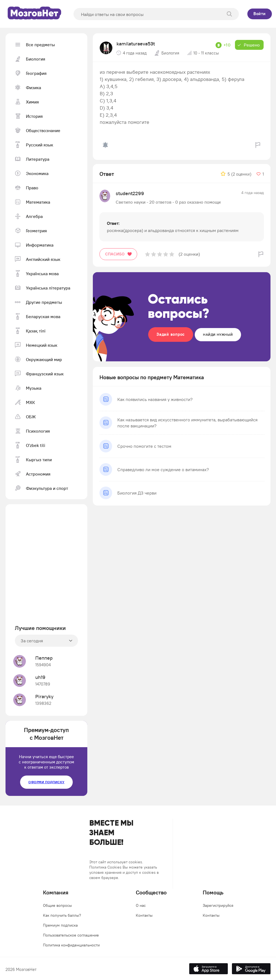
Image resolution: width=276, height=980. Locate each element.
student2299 (130, 193)
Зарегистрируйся (218, 905)
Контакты (144, 915)
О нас (141, 905)
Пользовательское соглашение (71, 935)
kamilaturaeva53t (136, 44)
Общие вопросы (57, 905)
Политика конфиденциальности (71, 945)
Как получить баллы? (62, 915)
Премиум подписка (60, 925)
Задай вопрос (171, 334)
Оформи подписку (46, 782)
